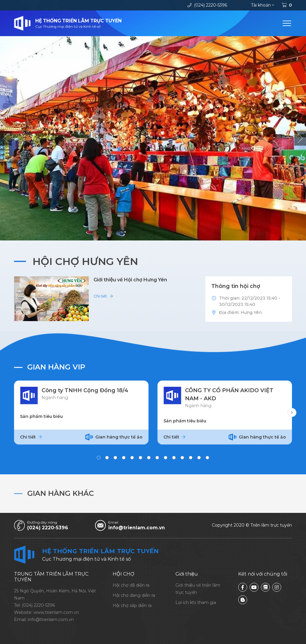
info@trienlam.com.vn (137, 528)
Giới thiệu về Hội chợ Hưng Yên (130, 280)
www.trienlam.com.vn (56, 612)
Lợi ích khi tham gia (196, 602)
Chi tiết (103, 296)
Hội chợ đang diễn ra (134, 595)
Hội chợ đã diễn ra (131, 585)
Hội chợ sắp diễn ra (132, 605)
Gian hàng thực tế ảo (114, 437)
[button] (6, 138)
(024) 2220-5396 (207, 5)
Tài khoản (263, 5)
